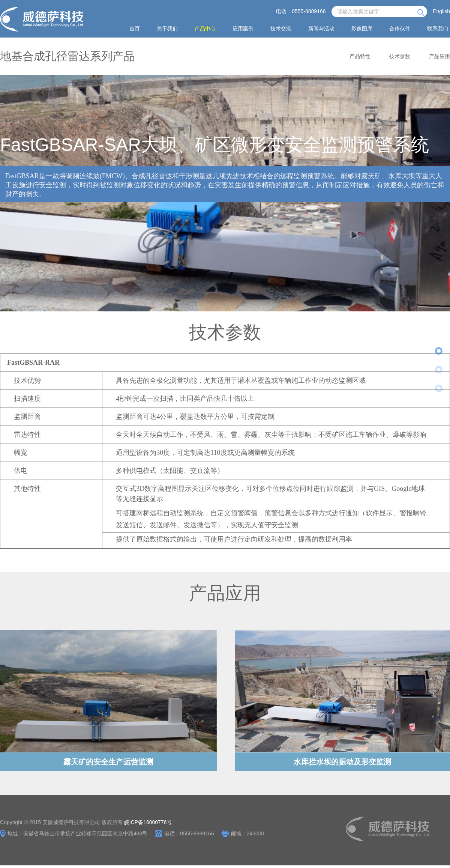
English (441, 11)
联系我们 (438, 29)
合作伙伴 (400, 29)
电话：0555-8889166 (301, 11)
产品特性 (360, 56)
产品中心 (205, 29)
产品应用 (439, 56)
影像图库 (362, 29)
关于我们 (167, 29)
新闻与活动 (321, 29)
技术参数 (400, 56)
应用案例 (243, 29)
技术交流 (281, 29)
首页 (135, 29)
